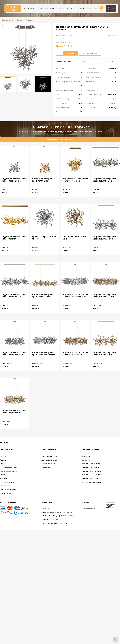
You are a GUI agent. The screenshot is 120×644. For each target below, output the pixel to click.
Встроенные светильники (9, 467)
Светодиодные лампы (8, 489)
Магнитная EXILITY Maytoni (91, 475)
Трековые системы (65, 8)
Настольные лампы (7, 482)
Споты (2, 475)
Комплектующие (6, 493)
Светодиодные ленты (46, 8)
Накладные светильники (9, 471)
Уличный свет (5, 486)
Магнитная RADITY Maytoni (91, 478)
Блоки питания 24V (48, 464)
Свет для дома (29, 8)
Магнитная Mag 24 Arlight (91, 467)
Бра (1, 464)
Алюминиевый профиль (50, 460)
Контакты (80, 8)
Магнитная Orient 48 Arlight (91, 471)
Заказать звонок (92, 8)
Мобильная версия (88, 508)
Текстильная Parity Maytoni (91, 482)
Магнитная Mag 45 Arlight (91, 464)
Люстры (3, 456)
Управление (46, 467)
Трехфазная (86, 460)
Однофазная (86, 456)
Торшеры (3, 478)
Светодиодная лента (49, 456)
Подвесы (3, 460)
